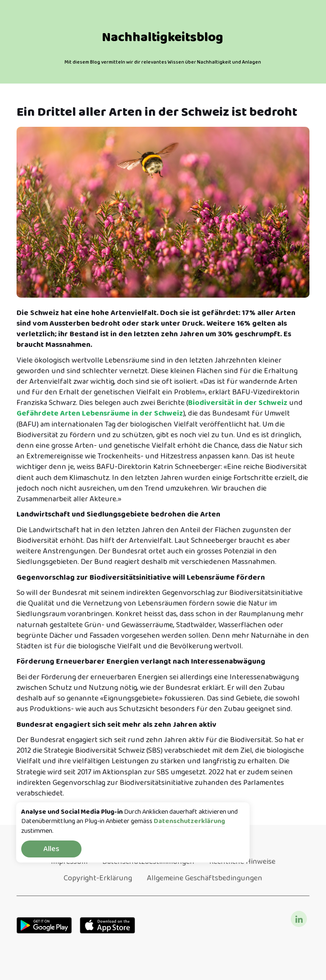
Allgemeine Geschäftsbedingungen (205, 878)
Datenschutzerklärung (189, 822)
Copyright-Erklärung (98, 878)
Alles (51, 849)
